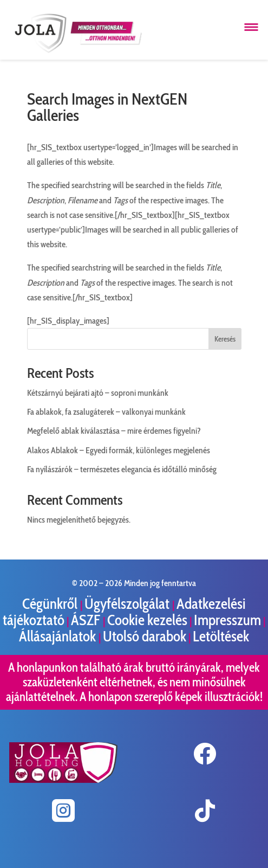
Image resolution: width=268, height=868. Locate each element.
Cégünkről (51, 604)
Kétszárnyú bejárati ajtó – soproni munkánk (98, 393)
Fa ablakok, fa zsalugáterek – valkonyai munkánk (106, 412)
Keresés (225, 339)
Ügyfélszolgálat (128, 604)
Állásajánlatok (59, 636)
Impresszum (227, 620)
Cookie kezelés (147, 620)
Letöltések (221, 636)
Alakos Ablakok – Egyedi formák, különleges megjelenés (119, 450)
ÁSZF (87, 620)
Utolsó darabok (145, 636)
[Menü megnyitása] (251, 27)
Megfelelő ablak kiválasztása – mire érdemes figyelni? (114, 431)
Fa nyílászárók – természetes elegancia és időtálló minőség (122, 469)
